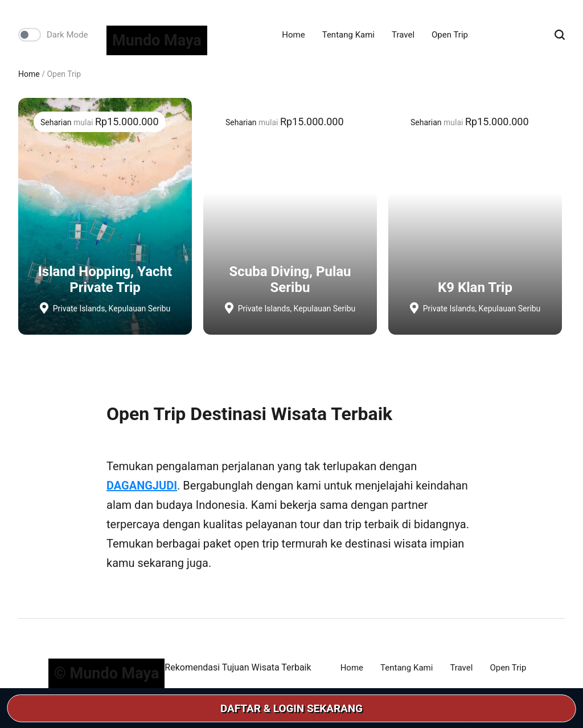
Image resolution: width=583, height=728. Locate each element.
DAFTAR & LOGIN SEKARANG (292, 708)
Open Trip (450, 35)
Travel (403, 35)
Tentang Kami (348, 35)
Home (293, 35)
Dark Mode (67, 35)
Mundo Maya (157, 40)
